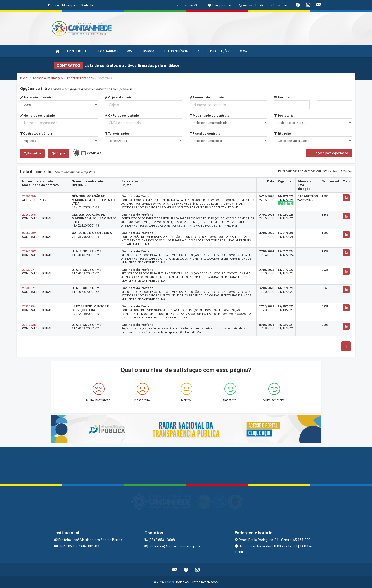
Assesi (169, 582)
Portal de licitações (80, 78)
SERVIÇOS (148, 51)
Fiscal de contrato (205, 133)
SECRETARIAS (108, 51)
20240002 (29, 251)
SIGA (245, 51)
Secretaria (284, 115)
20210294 (29, 306)
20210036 (29, 325)
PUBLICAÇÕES (222, 51)
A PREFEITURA (78, 51)
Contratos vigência (36, 133)
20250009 (29, 233)
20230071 (29, 270)
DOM (129, 51)
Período (282, 97)
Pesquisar (32, 153)
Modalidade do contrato (209, 115)
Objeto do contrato (121, 97)
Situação (283, 133)
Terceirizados (117, 133)
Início (24, 78)
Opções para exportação (329, 153)
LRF (199, 51)
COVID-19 (94, 153)
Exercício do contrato (38, 97)
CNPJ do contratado (122, 115)
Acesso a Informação (48, 78)
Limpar (58, 153)
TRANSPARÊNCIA (176, 51)
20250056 (29, 196)
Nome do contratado (37, 115)
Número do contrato (207, 97)
